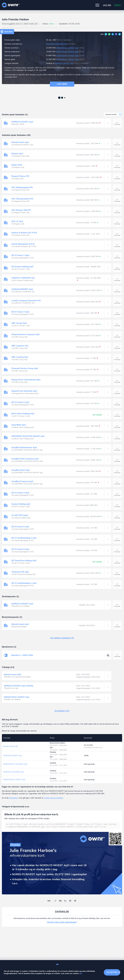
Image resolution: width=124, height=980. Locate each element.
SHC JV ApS (17, 221)
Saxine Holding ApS (21, 504)
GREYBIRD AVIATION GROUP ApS (28, 436)
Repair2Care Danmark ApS (24, 391)
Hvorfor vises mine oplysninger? (62, 922)
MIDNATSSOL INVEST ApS (67, 48)
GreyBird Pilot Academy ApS (25, 459)
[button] (97, 5)
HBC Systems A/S (20, 346)
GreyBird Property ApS (22, 481)
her (81, 973)
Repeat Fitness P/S (20, 176)
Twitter (120, 34)
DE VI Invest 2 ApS (20, 402)
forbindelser (14, 798)
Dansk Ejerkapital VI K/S (23, 244)
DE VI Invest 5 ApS (20, 549)
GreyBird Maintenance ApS (24, 448)
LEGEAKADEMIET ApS (22, 289)
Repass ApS (17, 154)
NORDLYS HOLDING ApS (14, 772)
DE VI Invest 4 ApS (20, 493)
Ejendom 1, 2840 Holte (22, 655)
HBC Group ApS (19, 323)
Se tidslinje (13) (62, 711)
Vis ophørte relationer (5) (62, 638)
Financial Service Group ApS (25, 368)
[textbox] (62, 826)
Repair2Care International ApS (26, 380)
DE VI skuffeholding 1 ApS (24, 583)
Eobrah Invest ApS (20, 142)
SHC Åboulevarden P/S (22, 199)
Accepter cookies (113, 972)
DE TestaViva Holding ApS (24, 561)
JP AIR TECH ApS (20, 515)
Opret (118, 5)
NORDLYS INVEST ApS (64, 63)
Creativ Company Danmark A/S (26, 301)
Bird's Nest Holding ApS (23, 414)
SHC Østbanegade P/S (22, 187)
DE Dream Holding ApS (22, 267)
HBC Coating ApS (20, 357)
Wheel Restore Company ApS (25, 334)
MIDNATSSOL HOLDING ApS (15, 764)
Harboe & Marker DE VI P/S (24, 233)
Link (106, 34)
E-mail (109, 34)
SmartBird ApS (19, 425)
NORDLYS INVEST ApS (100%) (19, 686)
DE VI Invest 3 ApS (20, 312)
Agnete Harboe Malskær (53, 798)
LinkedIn (113, 34)
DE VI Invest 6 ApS (20, 527)
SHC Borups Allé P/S (21, 210)
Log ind (107, 5)
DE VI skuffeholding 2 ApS (24, 538)
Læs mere (62, 84)
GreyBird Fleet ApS (21, 470)
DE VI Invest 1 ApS (20, 255)
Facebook (116, 34)
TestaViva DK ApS (20, 572)
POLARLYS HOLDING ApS (57, 44)
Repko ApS (17, 165)
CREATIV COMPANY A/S (23, 278)
